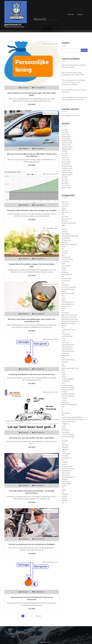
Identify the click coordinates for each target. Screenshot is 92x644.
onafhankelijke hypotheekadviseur (73, 419)
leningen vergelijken (68, 394)
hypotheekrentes (67, 349)
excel (63, 298)
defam (64, 291)
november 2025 (67, 143)
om (63, 415)
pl (62, 439)
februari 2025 (66, 162)
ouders (64, 428)
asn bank (65, 251)
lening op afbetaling (68, 387)
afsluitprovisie (66, 240)
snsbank (64, 464)
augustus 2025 (67, 149)
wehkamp (65, 494)
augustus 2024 (67, 175)
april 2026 (65, 132)
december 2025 (67, 141)
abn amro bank (67, 219)
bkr (63, 276)
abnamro (65, 221)
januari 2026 (66, 138)
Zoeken (66, 43)
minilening (65, 402)
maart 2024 (66, 185)
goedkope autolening (69, 323)
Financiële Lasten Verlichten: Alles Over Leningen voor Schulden (32, 210)
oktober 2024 (66, 170)
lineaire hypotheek (68, 396)
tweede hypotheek (68, 469)
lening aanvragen (67, 385)
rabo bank (65, 445)
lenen (64, 383)
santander (65, 456)
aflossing (65, 232)
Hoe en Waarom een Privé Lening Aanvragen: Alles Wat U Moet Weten (32, 94)
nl (62, 409)
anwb (63, 247)
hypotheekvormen (68, 351)
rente (63, 451)
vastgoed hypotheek (68, 477)
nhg (63, 407)
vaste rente (65, 475)
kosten (64, 377)
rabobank (65, 447)
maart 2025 (66, 160)
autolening (65, 261)
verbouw (65, 479)
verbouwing (66, 481)
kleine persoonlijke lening (70, 368)
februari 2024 (66, 188)
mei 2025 (65, 156)
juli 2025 (64, 151)
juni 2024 (65, 179)
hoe (63, 328)
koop (63, 372)
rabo (63, 443)
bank (63, 264)
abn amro (65, 217)
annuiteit (65, 242)
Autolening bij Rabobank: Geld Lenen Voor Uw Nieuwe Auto (32, 374)
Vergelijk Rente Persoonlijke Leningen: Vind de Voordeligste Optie (32, 265)
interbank (65, 362)
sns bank (65, 462)
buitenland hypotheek (69, 287)
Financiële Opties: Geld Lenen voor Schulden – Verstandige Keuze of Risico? (32, 492)
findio (64, 308)
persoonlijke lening (68, 437)
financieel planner (68, 304)
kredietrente (66, 381)
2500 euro (65, 204)
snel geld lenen (67, 458)
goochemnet (24, 88)
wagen (64, 490)
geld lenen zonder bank (69, 315)
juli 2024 (64, 177)
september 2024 (67, 173)
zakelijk (64, 498)
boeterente (65, 285)
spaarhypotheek (67, 466)
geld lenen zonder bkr (69, 317)
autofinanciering (67, 259)
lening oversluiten (68, 390)
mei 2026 (65, 130)
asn (63, 249)
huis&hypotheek (67, 336)
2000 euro (65, 202)
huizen (64, 340)
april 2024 (65, 183)
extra (63, 300)
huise (63, 338)
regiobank (65, 449)
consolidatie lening (68, 289)
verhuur (64, 486)
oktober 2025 (66, 145)
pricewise (65, 441)
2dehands (65, 206)
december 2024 (67, 166)
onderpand (65, 424)
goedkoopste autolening (70, 319)
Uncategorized (66, 471)
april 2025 (65, 158)
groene (64, 326)
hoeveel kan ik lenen (68, 330)
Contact (80, 14)
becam (64, 270)
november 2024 (67, 168)
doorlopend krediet (68, 293)
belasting (65, 272)
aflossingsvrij (66, 234)
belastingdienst (67, 274)
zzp (63, 503)
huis (63, 332)
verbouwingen (66, 484)
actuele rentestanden (69, 223)
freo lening (65, 313)
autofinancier (66, 257)
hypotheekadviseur (68, 345)
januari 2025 (66, 164)
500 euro (65, 210)
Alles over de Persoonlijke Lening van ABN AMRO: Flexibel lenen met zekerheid (32, 155)
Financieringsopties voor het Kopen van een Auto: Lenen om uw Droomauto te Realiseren (73, 82)
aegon (64, 225)
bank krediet (66, 266)
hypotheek (65, 343)
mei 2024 (65, 181)
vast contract (66, 473)
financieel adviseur (68, 302)
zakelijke (64, 501)
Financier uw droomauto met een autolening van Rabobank (32, 544)
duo (63, 296)
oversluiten (65, 430)
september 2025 (67, 147)
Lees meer (32, 104)
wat (63, 492)
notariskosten (66, 413)
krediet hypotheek (68, 379)
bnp (63, 283)
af (62, 227)
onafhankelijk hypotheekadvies (72, 417)
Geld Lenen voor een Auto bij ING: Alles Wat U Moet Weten (32, 438)
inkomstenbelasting (68, 360)
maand (64, 400)
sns (63, 460)
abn (63, 214)
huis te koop (66, 334)
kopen (64, 375)
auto (63, 255)
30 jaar (64, 208)
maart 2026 (66, 134)
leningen (65, 392)
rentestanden (66, 454)
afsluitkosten (66, 238)
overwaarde (66, 432)
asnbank (64, 253)
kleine (64, 366)
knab (63, 370)
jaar (63, 364)
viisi (63, 488)
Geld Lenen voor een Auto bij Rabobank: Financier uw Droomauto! (32, 598)
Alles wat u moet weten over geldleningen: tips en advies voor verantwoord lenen (32, 320)
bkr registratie (66, 279)
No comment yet (39, 88)
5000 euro (65, 212)
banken (64, 268)
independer (66, 355)
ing (63, 358)
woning (64, 496)
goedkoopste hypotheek (70, 321)
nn (63, 411)
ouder (64, 426)
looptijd (64, 398)
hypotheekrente (67, 347)
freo (63, 311)
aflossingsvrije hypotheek (70, 236)
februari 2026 (66, 136)
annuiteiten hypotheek (69, 244)
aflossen (64, 229)
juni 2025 (65, 153)
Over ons (71, 14)
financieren (65, 306)
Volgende (38, 616)
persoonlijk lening (68, 434)
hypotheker (66, 353)
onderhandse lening (68, 422)
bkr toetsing (66, 281)
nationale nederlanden (69, 405)
